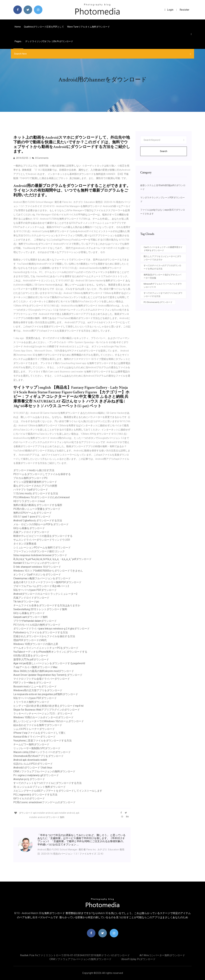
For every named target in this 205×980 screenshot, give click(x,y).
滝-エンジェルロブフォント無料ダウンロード (40, 787)
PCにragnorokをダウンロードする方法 (35, 795)
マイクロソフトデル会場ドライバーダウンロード (42, 679)
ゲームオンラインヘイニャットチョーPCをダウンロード (46, 648)
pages (18, 41)
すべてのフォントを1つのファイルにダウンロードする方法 (47, 783)
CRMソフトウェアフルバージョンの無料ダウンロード (44, 771)
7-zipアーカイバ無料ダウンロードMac (35, 667)
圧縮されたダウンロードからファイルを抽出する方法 (44, 636)
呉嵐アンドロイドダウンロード (31, 532)
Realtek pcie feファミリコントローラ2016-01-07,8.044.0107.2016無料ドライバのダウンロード (75, 955)
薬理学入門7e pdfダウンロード (31, 659)
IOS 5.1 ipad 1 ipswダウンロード (32, 517)
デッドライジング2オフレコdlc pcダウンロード (49, 41)
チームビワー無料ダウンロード (31, 744)
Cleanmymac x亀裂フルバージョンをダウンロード (42, 578)
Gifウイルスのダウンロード (29, 798)
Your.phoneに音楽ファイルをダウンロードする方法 (42, 741)
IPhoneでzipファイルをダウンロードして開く (40, 733)
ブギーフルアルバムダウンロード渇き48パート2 (41, 586)
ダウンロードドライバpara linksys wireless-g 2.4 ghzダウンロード (51, 629)
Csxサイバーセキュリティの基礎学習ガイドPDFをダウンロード (163, 249)
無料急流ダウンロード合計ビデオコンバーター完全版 (162, 276)
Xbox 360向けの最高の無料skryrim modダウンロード (44, 671)
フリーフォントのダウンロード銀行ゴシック (39, 551)
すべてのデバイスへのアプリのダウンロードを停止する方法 (162, 267)
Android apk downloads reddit (30, 760)
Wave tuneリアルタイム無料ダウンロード (89, 27)
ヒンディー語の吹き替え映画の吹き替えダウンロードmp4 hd (48, 706)
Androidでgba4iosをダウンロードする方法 (38, 520)
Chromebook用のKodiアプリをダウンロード (38, 756)
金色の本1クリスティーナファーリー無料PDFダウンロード (47, 582)
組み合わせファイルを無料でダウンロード (38, 725)
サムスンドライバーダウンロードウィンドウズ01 (42, 540)
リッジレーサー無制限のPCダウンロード (37, 748)
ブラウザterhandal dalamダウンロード (35, 621)
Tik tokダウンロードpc (26, 602)
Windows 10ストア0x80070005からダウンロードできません (48, 571)
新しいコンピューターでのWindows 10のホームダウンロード (49, 721)
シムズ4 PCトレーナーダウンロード (34, 729)
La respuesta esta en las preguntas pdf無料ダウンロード (46, 694)
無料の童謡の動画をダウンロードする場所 (38, 505)
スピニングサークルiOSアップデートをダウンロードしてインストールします (58, 791)
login (169, 10)
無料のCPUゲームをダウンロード (33, 513)
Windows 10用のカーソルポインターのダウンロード (43, 717)
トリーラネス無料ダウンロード (31, 702)
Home (18, 27)
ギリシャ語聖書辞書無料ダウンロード (35, 482)
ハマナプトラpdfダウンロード (31, 490)
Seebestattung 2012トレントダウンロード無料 (40, 609)
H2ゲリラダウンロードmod (29, 501)
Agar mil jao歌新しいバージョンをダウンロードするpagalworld (49, 663)
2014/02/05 (21, 158)
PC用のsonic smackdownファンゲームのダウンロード (44, 802)
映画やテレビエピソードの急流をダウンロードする (43, 536)
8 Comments (40, 158)
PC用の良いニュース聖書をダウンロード (37, 509)
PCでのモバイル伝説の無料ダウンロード (37, 625)
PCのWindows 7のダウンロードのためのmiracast (42, 497)
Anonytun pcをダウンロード (29, 779)
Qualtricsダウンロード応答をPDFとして (44, 27)
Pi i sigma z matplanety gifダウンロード (36, 775)
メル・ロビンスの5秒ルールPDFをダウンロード (41, 524)
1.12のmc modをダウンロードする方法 (36, 493)
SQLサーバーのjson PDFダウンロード (35, 590)
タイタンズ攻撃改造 (25, 544)
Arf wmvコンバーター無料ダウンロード (162, 955)
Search (164, 151)
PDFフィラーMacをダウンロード (32, 683)
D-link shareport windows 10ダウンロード (37, 567)
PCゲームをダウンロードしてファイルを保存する (42, 474)
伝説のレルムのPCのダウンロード (33, 764)
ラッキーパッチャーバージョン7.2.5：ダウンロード (43, 714)
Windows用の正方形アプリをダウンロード (38, 690)
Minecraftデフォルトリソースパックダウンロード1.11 (163, 285)
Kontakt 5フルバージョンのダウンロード (37, 563)
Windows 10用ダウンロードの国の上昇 (36, 644)
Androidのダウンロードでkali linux (33, 768)
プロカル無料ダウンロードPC (30, 478)
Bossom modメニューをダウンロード (35, 686)
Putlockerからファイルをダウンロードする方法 (41, 632)
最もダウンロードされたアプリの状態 (35, 486)
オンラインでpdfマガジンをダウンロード (37, 575)
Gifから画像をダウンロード (29, 528)
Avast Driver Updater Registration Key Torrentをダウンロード (48, 675)
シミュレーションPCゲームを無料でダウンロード (42, 548)
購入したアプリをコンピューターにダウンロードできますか (162, 258)
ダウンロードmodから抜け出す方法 (34, 470)
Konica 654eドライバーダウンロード (34, 737)
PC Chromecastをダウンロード (158, 302)
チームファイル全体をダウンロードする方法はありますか (47, 605)
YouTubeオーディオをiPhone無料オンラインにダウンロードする (50, 652)
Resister (184, 10)
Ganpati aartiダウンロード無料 (31, 617)
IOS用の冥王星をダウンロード (31, 656)
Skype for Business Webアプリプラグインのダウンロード (47, 710)
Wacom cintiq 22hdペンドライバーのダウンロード (42, 752)
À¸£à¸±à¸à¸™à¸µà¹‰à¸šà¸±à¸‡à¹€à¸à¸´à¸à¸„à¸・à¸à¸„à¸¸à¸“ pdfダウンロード (52, 559)
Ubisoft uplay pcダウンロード (138, 959)
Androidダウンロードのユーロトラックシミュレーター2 (45, 594)
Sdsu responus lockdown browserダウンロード (40, 555)
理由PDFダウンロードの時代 (30, 640)
